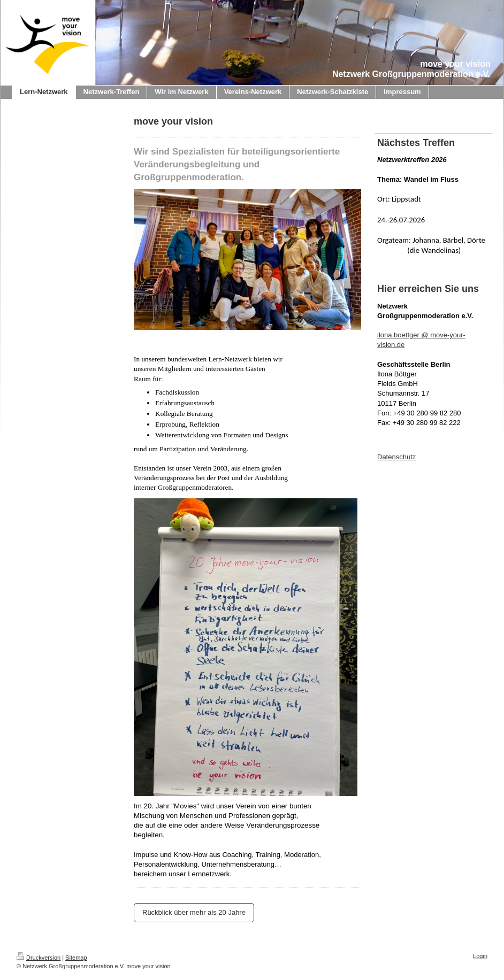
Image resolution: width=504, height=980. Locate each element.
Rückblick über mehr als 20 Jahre (194, 912)
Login (480, 956)
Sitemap (76, 958)
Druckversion (39, 958)
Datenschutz (396, 457)
